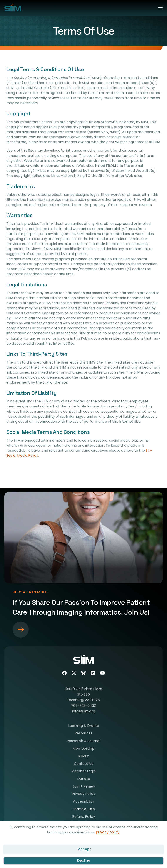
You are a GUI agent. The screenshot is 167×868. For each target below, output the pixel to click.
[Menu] (159, 7)
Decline (84, 860)
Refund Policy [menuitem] (84, 817)
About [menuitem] (83, 757)
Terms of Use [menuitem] (83, 809)
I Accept (84, 849)
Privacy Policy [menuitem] (83, 794)
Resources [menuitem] (83, 734)
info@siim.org (84, 711)
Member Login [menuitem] (83, 772)
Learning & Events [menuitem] (83, 726)
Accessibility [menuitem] (84, 802)
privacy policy (108, 832)
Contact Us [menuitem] (84, 764)
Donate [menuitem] (84, 779)
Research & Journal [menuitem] (83, 741)
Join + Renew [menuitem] (84, 787)
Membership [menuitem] (83, 749)
